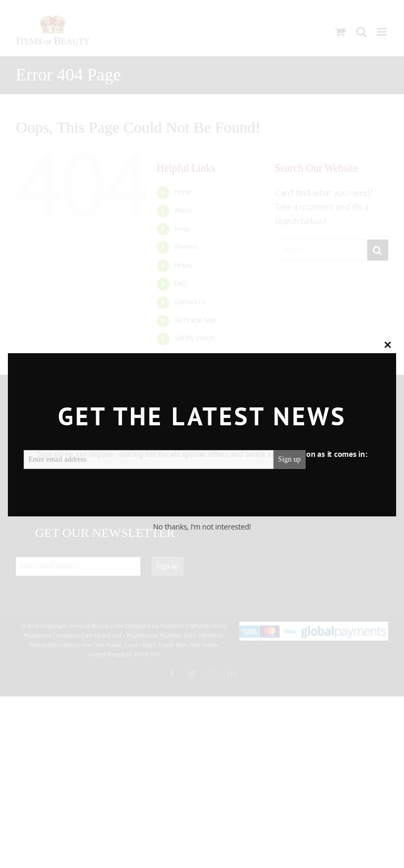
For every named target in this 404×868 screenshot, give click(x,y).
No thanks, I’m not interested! (202, 527)
